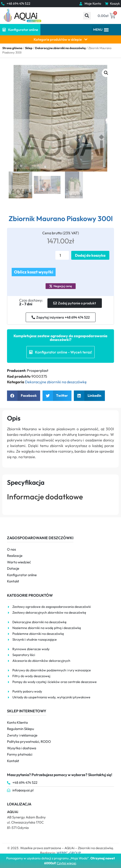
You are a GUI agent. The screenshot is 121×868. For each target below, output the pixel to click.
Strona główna (12, 48)
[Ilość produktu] (62, 255)
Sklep (29, 48)
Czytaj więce (66, 863)
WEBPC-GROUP (69, 853)
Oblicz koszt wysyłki (34, 272)
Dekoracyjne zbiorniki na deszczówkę (60, 48)
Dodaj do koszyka (90, 255)
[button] (87, 16)
